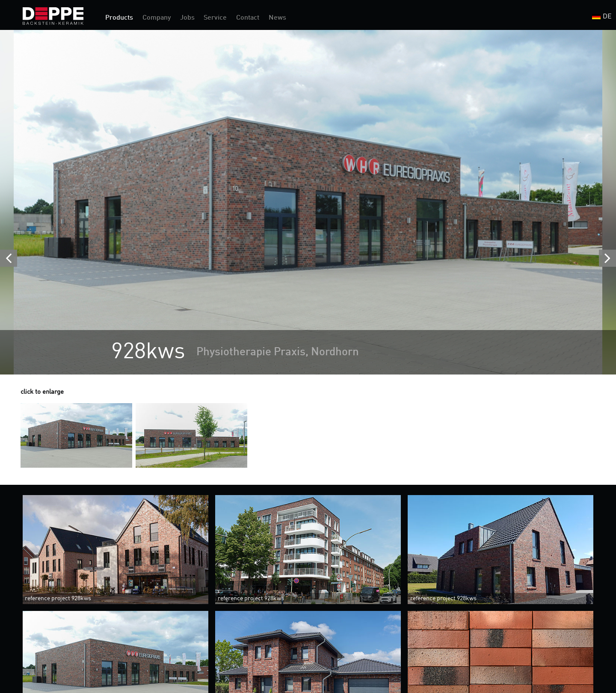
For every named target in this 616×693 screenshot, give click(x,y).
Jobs (187, 18)
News (277, 18)
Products (119, 18)
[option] (308, 202)
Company (157, 18)
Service (215, 18)
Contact (248, 18)
